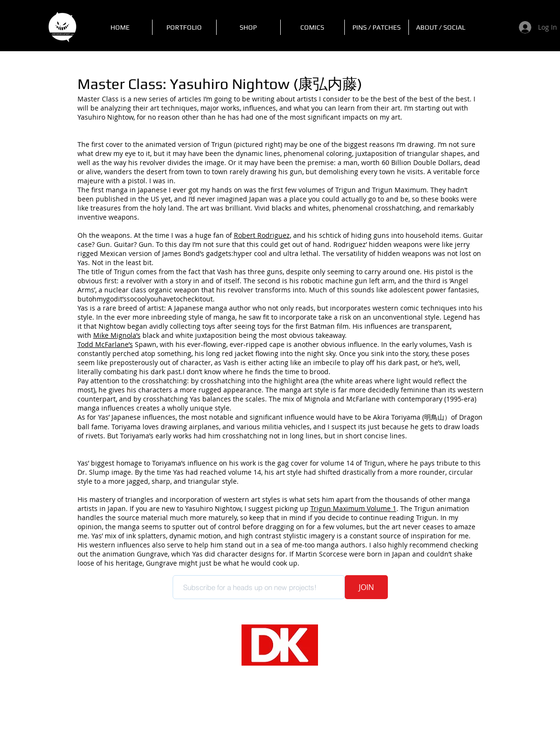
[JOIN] (366, 587)
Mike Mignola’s (117, 335)
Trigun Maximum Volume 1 (353, 508)
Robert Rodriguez (262, 235)
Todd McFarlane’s (105, 344)
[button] (184, 27)
